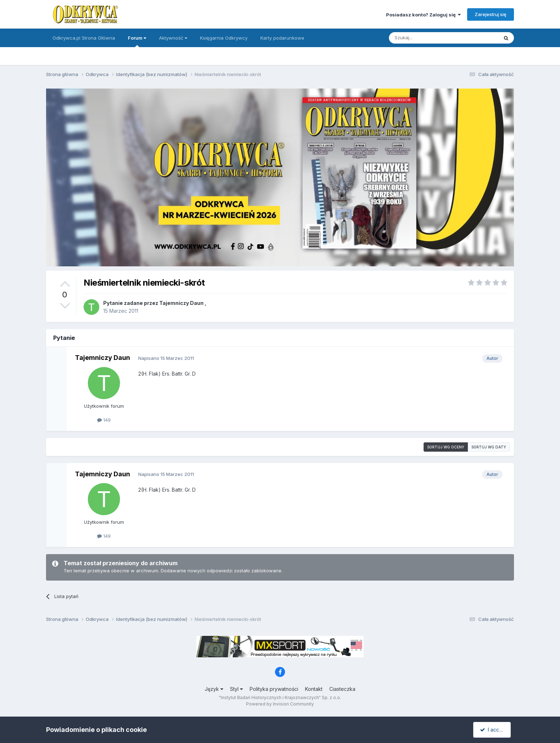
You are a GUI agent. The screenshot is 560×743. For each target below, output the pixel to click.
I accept (493, 730)
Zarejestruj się (491, 14)
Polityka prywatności (274, 689)
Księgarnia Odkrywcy (224, 38)
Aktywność (173, 38)
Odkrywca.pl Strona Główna (84, 38)
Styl (236, 689)
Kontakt (314, 689)
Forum (137, 41)
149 (104, 420)
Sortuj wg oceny (446, 447)
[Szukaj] (426, 38)
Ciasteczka (342, 689)
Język (214, 689)
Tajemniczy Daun (181, 303)
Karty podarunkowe (282, 38)
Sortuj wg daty (489, 447)
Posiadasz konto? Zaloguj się (423, 15)
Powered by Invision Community (280, 704)
